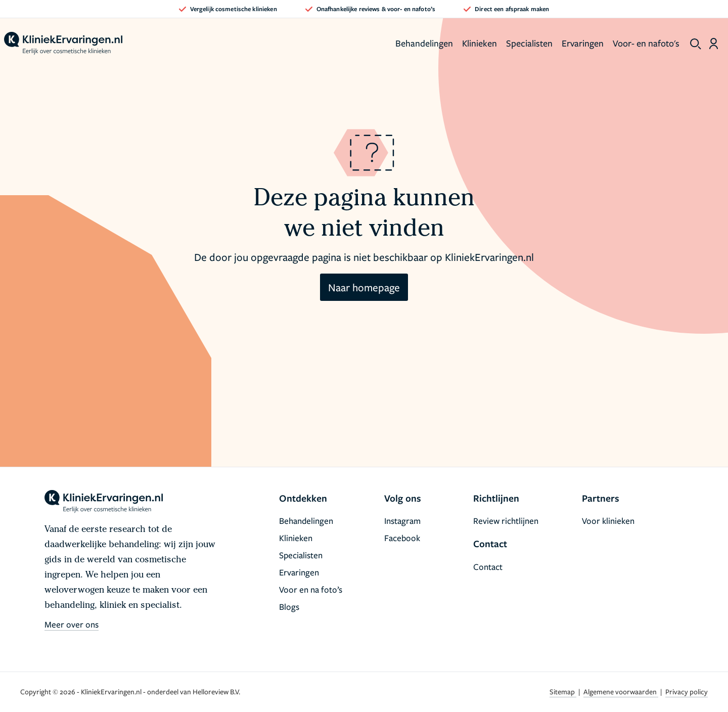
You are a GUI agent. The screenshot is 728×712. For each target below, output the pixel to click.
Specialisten (529, 43)
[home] (63, 43)
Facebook (402, 538)
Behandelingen (424, 43)
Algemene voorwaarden (621, 692)
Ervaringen (583, 43)
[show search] (696, 44)
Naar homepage (364, 287)
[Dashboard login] (714, 43)
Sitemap (563, 692)
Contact (488, 567)
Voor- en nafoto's (646, 43)
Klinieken (480, 43)
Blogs (289, 607)
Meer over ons (72, 624)
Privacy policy (687, 692)
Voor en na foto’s (311, 589)
